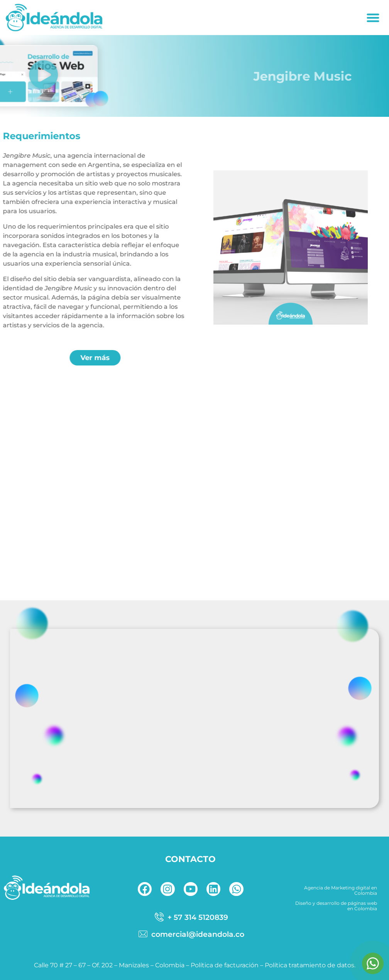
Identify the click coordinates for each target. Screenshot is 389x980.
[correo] (191, 934)
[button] (373, 18)
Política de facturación (225, 965)
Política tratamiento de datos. (310, 965)
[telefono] (191, 917)
